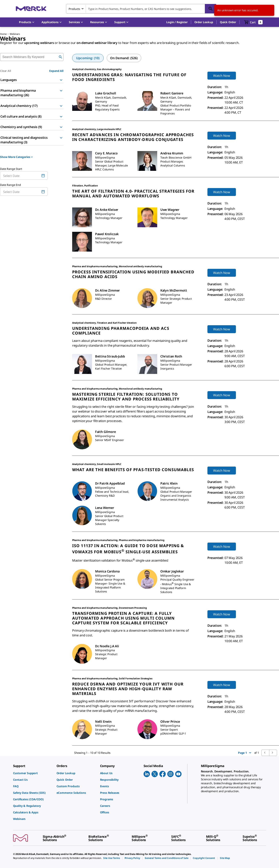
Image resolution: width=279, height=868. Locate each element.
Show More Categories (17, 157)
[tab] (88, 58)
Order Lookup (204, 22)
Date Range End (10, 185)
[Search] (211, 9)
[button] (177, 22)
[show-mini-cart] (253, 22)
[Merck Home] (31, 9)
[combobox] (141, 9)
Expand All (56, 71)
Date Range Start (11, 169)
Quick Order (228, 22)
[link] (33, 773)
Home (3, 34)
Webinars (15, 34)
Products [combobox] (74, 9)
